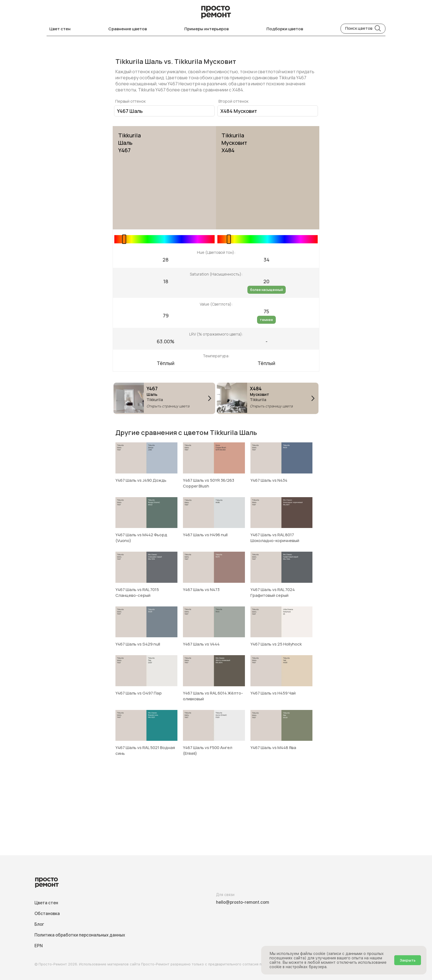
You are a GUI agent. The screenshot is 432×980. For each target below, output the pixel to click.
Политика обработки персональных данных (80, 935)
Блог (39, 924)
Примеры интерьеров (206, 29)
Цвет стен (60, 29)
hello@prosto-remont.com (243, 902)
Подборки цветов (285, 29)
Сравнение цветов (128, 29)
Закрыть (408, 960)
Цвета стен (46, 903)
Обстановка (47, 914)
